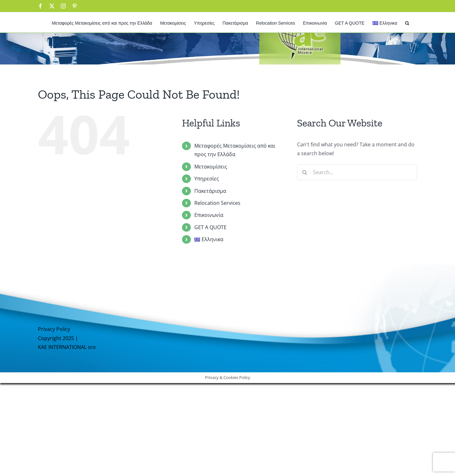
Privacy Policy (54, 329)
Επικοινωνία (209, 215)
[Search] (305, 172)
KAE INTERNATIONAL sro (67, 347)
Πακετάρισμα (210, 191)
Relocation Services (217, 203)
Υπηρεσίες (207, 179)
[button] (407, 22)
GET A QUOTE (210, 227)
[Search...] (357, 172)
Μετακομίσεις (211, 167)
